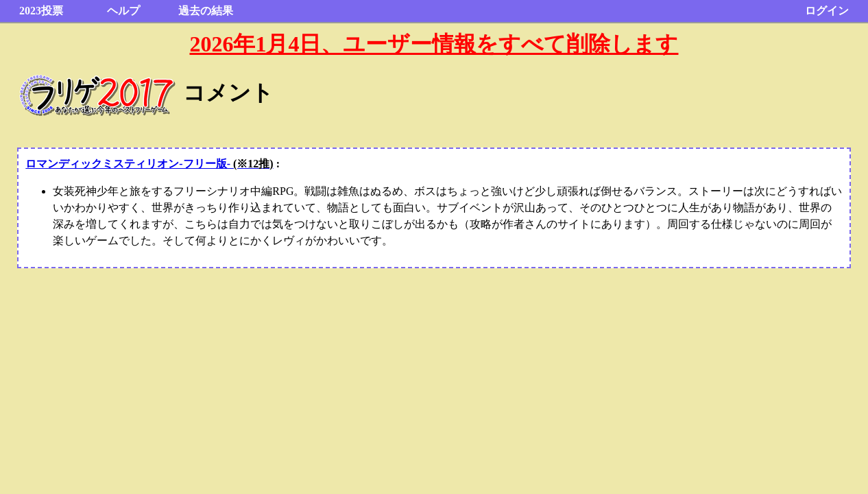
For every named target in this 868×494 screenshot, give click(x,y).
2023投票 (41, 11)
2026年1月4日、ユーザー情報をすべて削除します (434, 44)
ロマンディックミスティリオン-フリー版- (149, 164)
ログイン (827, 11)
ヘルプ (123, 11)
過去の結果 (206, 11)
